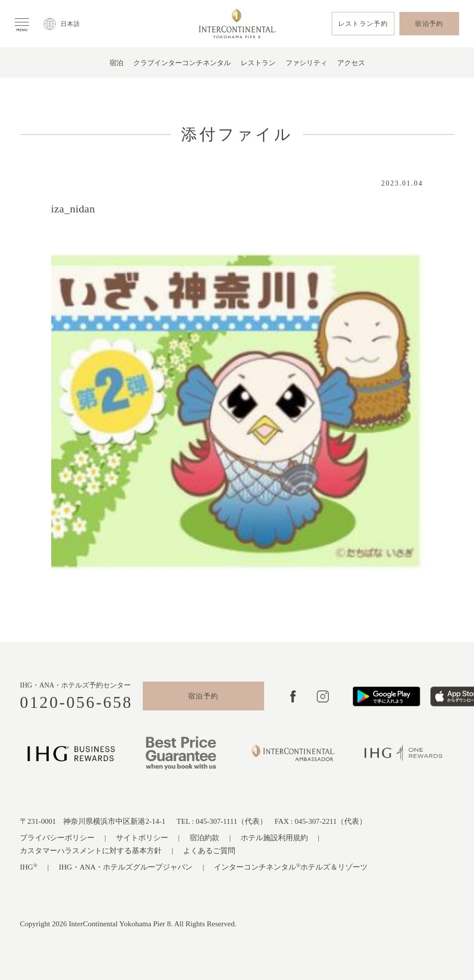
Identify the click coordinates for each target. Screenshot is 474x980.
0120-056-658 (76, 703)
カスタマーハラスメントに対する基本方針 (91, 851)
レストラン (258, 63)
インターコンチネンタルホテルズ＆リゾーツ (291, 867)
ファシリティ (306, 63)
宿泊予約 (203, 696)
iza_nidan (73, 209)
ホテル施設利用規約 (274, 838)
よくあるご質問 (209, 851)
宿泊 (116, 63)
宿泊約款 (204, 838)
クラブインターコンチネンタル (182, 63)
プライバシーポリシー (57, 838)
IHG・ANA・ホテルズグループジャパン (126, 867)
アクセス (351, 63)
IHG (29, 867)
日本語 (71, 24)
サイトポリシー (142, 838)
